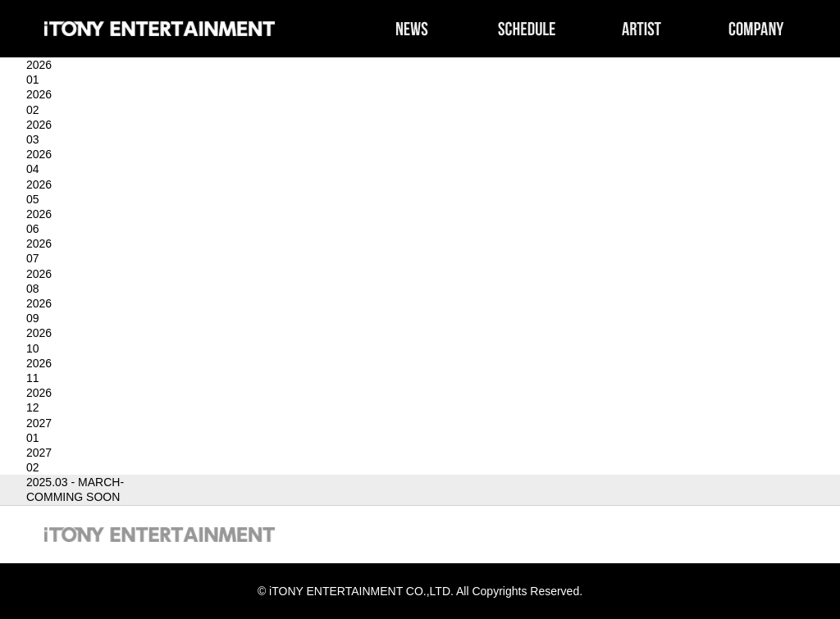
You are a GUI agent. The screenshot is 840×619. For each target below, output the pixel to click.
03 (33, 139)
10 (33, 348)
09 (33, 318)
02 (33, 110)
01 (33, 80)
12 (33, 407)
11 (33, 378)
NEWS (412, 29)
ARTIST (641, 29)
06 (33, 229)
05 (33, 199)
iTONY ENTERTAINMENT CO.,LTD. (160, 29)
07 (33, 258)
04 (33, 169)
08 (33, 289)
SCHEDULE (527, 29)
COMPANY (756, 29)
